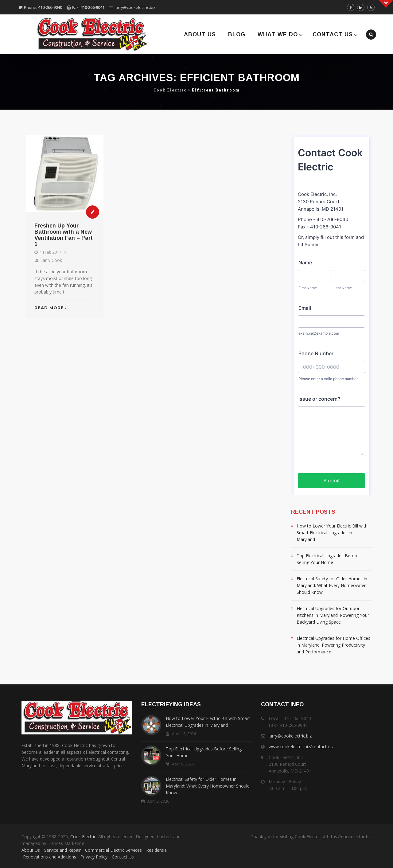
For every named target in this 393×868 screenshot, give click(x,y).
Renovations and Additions (50, 857)
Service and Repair (62, 850)
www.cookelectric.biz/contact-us (301, 747)
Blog (237, 34)
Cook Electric (83, 837)
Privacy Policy (94, 857)
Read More (51, 308)
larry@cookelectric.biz (135, 7)
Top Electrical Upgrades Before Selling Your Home (328, 559)
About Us (200, 34)
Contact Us (333, 34)
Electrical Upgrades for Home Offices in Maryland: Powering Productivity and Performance (333, 645)
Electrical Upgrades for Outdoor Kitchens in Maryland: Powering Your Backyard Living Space (333, 615)
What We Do (278, 34)
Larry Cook (51, 260)
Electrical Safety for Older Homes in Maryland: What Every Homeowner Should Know (332, 585)
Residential (157, 850)
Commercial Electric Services (113, 850)
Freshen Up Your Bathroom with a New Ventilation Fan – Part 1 (64, 235)
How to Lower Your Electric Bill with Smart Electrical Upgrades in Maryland (332, 533)
